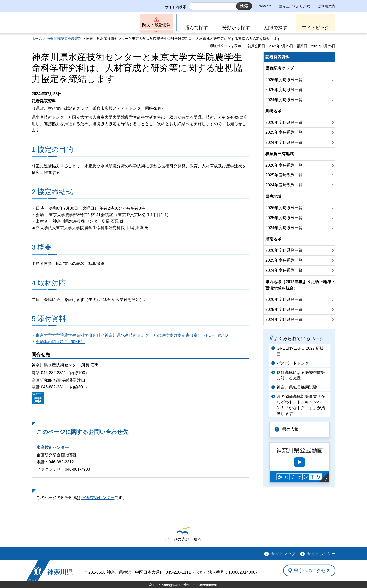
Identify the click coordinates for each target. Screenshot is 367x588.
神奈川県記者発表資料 (64, 39)
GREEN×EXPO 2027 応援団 (300, 351)
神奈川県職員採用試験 (297, 387)
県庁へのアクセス (312, 571)
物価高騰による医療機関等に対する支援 (301, 375)
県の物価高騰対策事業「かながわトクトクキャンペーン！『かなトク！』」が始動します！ (301, 405)
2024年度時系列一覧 (284, 100)
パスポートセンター (295, 363)
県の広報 (290, 429)
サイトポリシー (321, 554)
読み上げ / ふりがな (295, 6)
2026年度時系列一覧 (284, 80)
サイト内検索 (176, 7)
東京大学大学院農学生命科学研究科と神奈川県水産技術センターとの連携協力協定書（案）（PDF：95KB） (134, 335)
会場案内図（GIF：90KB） (60, 342)
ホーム (37, 39)
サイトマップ (283, 554)
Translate (264, 6)
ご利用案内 (327, 6)
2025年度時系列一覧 (284, 90)
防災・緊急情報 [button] (156, 25)
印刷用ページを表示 (225, 46)
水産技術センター (53, 448)
